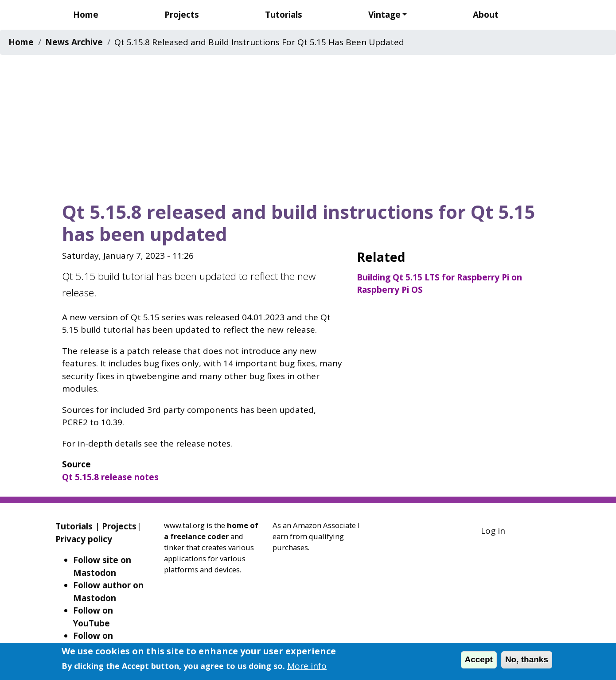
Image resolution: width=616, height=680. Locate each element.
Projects (182, 15)
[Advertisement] (308, 125)
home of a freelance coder (211, 531)
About (486, 15)
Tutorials (284, 15)
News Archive (74, 42)
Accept (479, 659)
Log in (493, 531)
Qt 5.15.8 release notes (110, 477)
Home (86, 15)
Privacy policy (84, 539)
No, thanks (527, 659)
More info (307, 666)
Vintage (384, 15)
